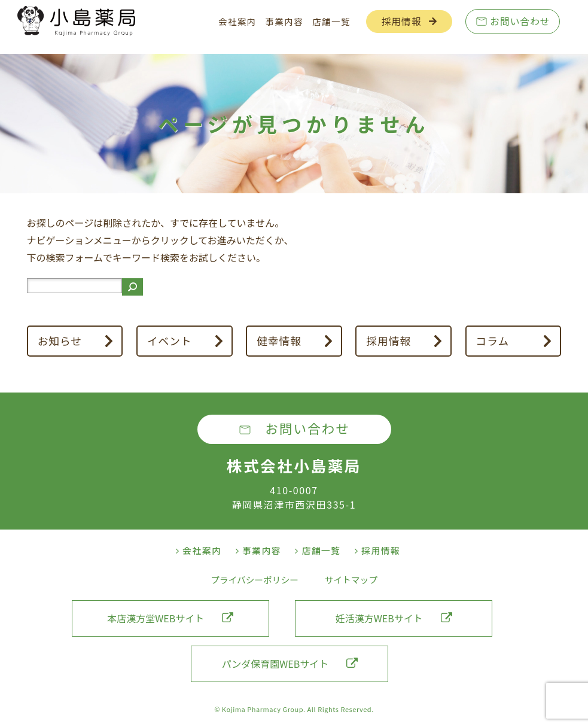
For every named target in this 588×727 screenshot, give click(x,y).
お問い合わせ (520, 21)
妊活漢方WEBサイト (394, 618)
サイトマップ (351, 580)
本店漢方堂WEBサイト (170, 618)
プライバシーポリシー (255, 580)
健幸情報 (279, 340)
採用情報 (402, 21)
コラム (493, 340)
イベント (170, 340)
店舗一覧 (331, 21)
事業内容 (285, 21)
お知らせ (60, 340)
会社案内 (237, 21)
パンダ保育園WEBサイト (290, 664)
